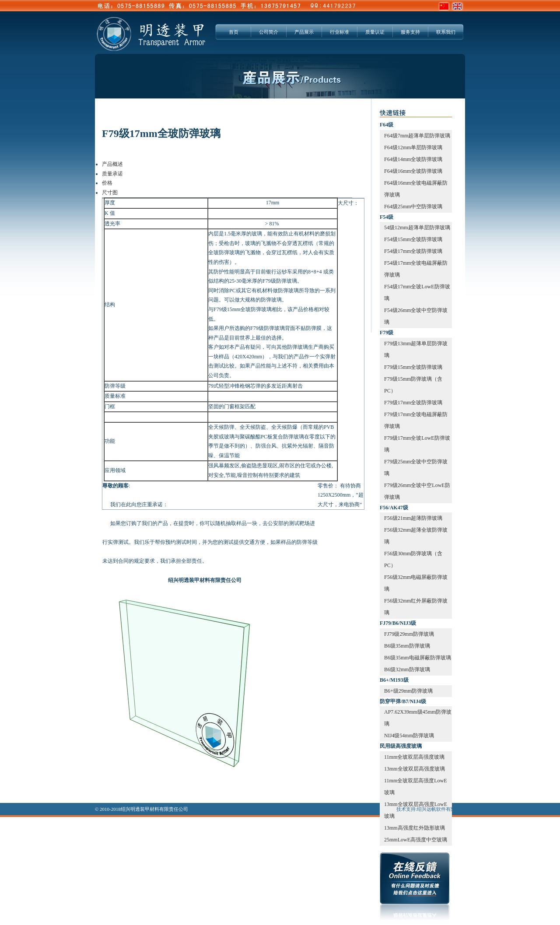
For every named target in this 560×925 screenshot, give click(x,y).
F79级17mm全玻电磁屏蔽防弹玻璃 (416, 420)
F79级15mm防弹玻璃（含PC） (413, 385)
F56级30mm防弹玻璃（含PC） (413, 559)
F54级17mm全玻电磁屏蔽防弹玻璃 (416, 269)
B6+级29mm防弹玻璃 (408, 691)
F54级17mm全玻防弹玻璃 (413, 251)
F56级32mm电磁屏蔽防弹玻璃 (416, 583)
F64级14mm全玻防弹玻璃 (413, 159)
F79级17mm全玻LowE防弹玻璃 (417, 444)
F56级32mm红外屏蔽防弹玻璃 (416, 607)
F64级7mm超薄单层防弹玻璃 (417, 136)
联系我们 (446, 32)
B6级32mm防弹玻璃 (407, 669)
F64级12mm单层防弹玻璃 (413, 147)
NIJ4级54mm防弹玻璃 (409, 736)
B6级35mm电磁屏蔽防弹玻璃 (418, 658)
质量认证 (375, 32)
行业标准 (339, 32)
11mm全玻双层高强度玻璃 (414, 757)
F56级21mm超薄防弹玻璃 (413, 518)
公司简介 (269, 32)
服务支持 (410, 32)
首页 (234, 32)
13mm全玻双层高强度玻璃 (415, 769)
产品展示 (304, 32)
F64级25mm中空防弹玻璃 (413, 207)
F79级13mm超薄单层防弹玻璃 (416, 349)
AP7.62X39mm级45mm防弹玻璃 (418, 718)
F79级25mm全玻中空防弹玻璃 (416, 468)
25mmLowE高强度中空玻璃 (416, 840)
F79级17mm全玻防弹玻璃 (413, 403)
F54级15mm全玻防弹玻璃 (413, 239)
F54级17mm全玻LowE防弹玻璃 (417, 293)
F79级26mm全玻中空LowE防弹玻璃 (417, 491)
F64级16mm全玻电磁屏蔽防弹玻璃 (416, 189)
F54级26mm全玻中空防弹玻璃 (416, 316)
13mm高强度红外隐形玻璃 (415, 828)
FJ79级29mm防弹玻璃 (409, 634)
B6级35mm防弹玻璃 (407, 646)
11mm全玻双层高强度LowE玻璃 (416, 787)
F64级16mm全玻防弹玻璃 (413, 171)
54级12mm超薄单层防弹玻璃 (417, 228)
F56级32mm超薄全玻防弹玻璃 (416, 536)
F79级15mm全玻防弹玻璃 (413, 367)
